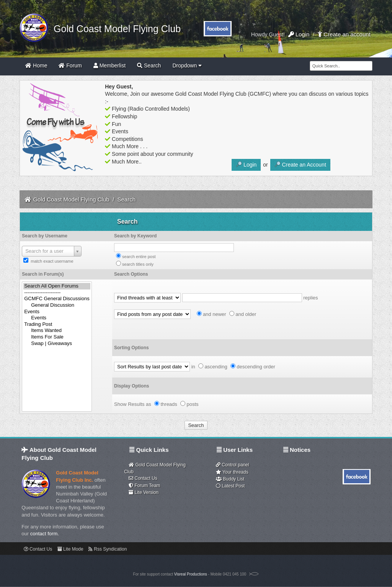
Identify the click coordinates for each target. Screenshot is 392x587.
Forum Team (144, 486)
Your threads (232, 472)
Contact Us (143, 478)
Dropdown (187, 65)
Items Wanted (57, 331)
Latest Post (230, 486)
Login (299, 34)
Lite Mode (70, 549)
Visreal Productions (191, 574)
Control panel (233, 465)
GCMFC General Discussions (57, 299)
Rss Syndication (108, 549)
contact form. (45, 534)
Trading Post (57, 325)
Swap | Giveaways (57, 344)
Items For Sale (57, 337)
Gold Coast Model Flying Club (114, 29)
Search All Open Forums (57, 286)
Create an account (344, 34)
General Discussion (57, 305)
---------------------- (57, 293)
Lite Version (144, 492)
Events (57, 312)
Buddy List (230, 479)
